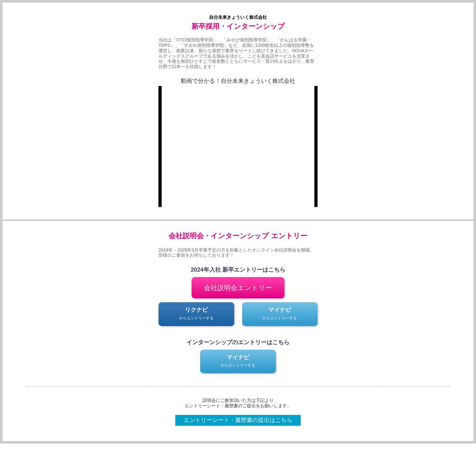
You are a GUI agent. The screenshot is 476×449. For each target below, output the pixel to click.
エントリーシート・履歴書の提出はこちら (238, 420)
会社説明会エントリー (238, 288)
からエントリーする (196, 313)
